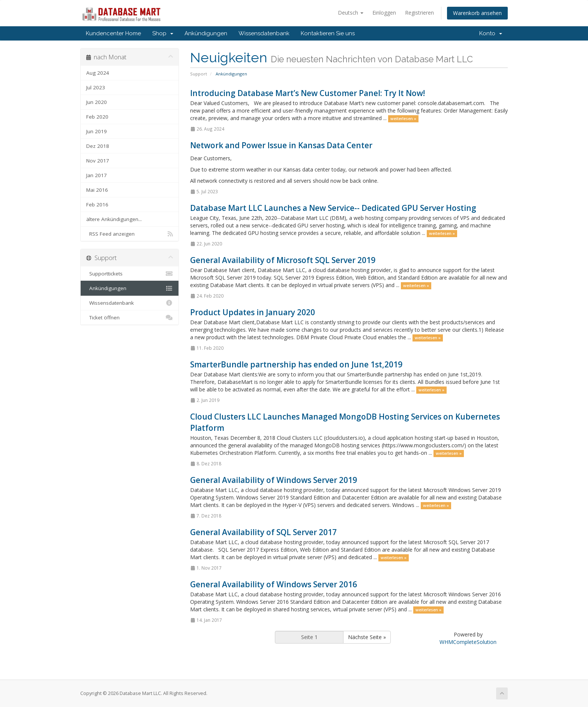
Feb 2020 (97, 117)
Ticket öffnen (130, 317)
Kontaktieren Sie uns (328, 33)
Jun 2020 (97, 102)
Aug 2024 (98, 73)
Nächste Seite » (367, 637)
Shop (163, 33)
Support (199, 74)
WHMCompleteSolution (468, 642)
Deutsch (351, 13)
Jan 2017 (97, 175)
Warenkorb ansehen (477, 13)
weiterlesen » (403, 119)
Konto (491, 33)
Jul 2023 (96, 87)
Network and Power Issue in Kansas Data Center (281, 145)
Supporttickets (130, 274)
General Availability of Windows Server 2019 (274, 480)
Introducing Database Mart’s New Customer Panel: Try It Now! (307, 93)
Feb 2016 (97, 205)
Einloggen (384, 13)
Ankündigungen (206, 33)
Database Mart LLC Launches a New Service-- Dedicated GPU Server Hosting (333, 208)
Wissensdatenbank (264, 33)
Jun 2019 (97, 131)
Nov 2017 (98, 161)
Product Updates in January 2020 (253, 312)
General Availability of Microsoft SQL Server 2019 (283, 260)
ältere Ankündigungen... (114, 219)
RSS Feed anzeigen (130, 234)
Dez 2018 (98, 146)
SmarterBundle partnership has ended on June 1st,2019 (296, 364)
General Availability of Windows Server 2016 (274, 584)
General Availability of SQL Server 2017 (263, 532)
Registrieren (419, 13)
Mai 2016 (97, 190)
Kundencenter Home (113, 33)
